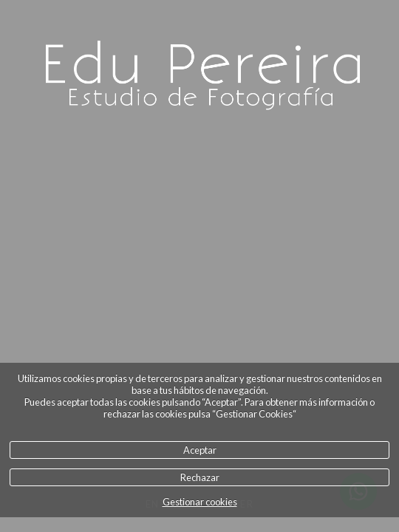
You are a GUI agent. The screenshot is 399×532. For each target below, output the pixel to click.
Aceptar (200, 450)
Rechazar (200, 477)
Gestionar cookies (200, 502)
